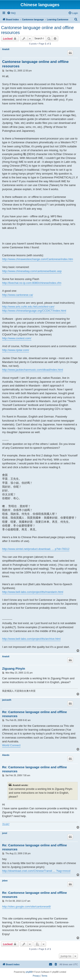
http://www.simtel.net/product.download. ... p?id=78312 (36, 549)
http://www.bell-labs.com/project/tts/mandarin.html (33, 592)
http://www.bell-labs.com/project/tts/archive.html (31, 639)
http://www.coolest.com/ (17, 338)
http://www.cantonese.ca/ (18, 295)
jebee (5, 881)
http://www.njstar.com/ (16, 350)
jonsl (5, 833)
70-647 (6, 824)
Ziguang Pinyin (14, 668)
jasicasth (7, 700)
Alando (6, 755)
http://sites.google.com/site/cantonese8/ (26, 907)
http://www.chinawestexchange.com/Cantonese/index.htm (38, 259)
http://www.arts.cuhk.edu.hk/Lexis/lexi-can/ (28, 307)
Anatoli (6, 49)
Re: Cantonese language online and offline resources (34, 714)
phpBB (29, 972)
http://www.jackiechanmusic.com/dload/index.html (33, 370)
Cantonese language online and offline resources (37, 30)
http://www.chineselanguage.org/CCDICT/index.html (34, 311)
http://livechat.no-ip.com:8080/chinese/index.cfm (32, 283)
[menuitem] (11, 13)
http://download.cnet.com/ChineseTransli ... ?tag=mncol (36, 871)
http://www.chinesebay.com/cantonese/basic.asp (32, 271)
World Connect (11, 745)
